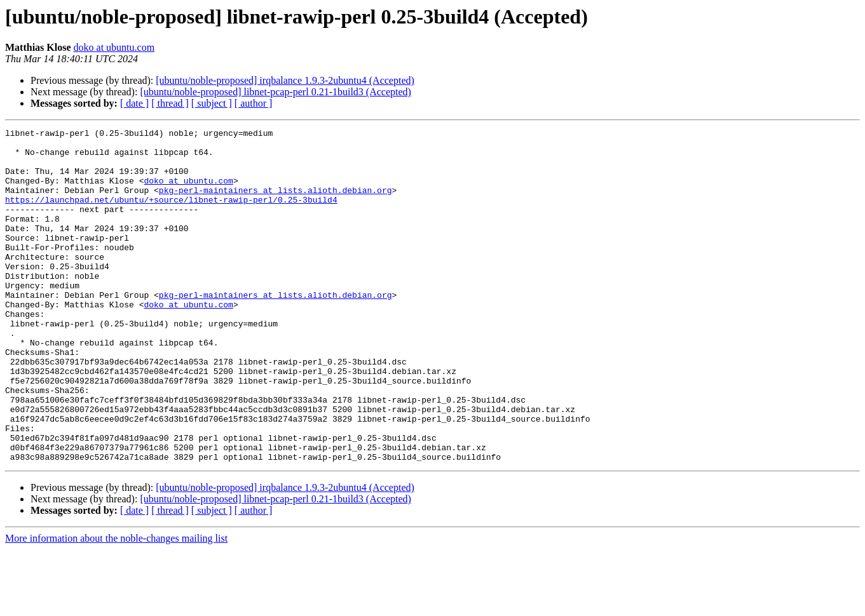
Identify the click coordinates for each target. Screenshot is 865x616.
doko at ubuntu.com (114, 47)
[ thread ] (170, 103)
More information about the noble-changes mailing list (116, 605)
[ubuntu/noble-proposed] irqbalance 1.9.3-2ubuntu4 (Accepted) (285, 80)
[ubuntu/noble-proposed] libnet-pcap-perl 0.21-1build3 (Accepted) (276, 92)
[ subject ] (212, 103)
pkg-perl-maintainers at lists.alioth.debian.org (276, 203)
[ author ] (254, 103)
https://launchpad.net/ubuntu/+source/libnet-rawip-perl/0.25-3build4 (171, 215)
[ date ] (134, 103)
